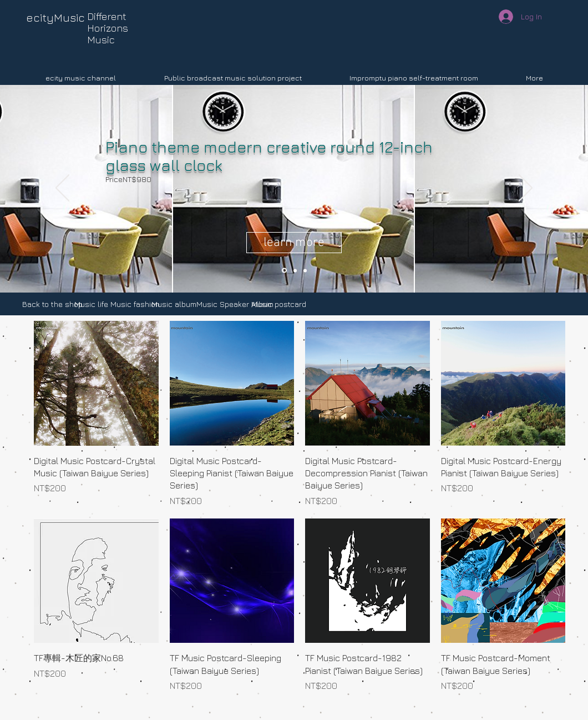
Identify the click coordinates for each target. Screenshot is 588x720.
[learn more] (294, 243)
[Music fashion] (135, 304)
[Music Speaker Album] (235, 304)
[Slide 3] (295, 270)
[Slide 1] (305, 270)
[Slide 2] (284, 271)
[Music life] (91, 304)
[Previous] (62, 189)
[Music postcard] (279, 304)
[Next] (526, 189)
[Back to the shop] (52, 304)
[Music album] (174, 304)
